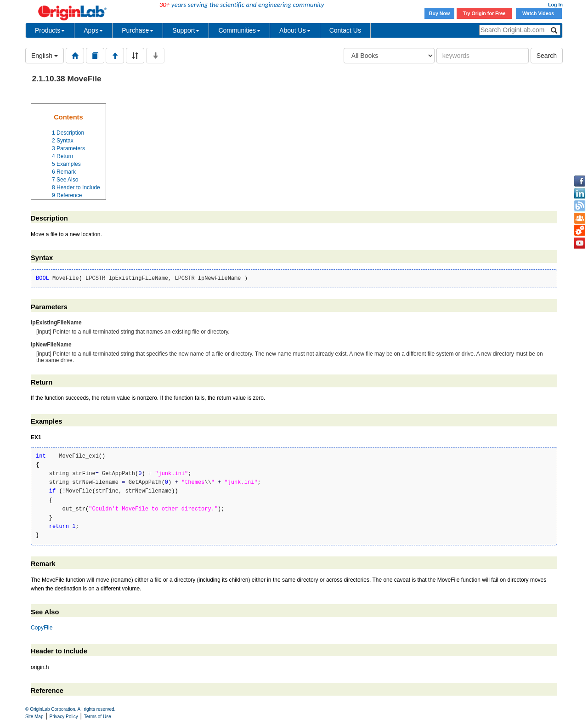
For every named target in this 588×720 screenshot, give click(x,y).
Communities (239, 30)
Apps (93, 30)
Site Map (34, 717)
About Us (295, 30)
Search (547, 56)
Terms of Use (98, 717)
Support (186, 30)
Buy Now (440, 13)
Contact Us (345, 30)
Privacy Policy (64, 717)
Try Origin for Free (484, 13)
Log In (555, 5)
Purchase (138, 30)
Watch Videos (539, 13)
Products (50, 30)
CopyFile (42, 628)
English (45, 56)
